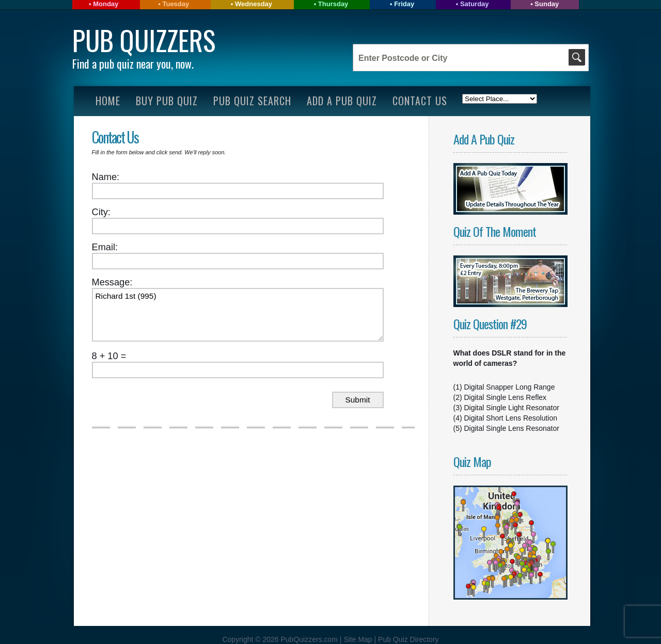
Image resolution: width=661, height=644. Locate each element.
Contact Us (420, 101)
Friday (404, 4)
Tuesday (176, 4)
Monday (106, 4)
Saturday (475, 4)
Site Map (359, 639)
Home (108, 101)
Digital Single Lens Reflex (506, 397)
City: (101, 212)
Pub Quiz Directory (408, 639)
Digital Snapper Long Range (510, 387)
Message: (112, 282)
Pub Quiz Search (252, 101)
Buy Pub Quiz (167, 101)
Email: (105, 247)
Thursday (333, 4)
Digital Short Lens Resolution (511, 418)
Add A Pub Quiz (342, 101)
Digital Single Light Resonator (512, 408)
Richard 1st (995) (238, 315)
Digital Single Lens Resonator (512, 428)
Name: (106, 177)
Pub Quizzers (144, 40)
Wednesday (254, 4)
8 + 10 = (109, 356)
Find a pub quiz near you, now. (133, 63)
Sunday (547, 4)
